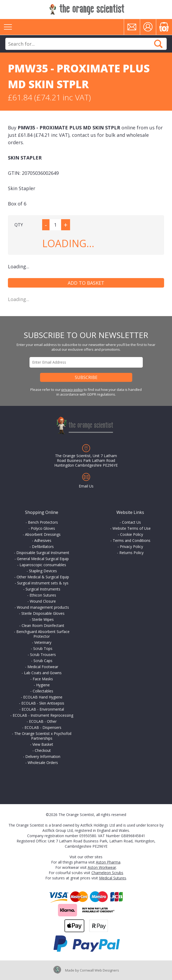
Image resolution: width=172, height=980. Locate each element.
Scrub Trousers (43, 655)
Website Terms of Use (132, 528)
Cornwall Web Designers (99, 970)
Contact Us (131, 522)
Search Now (158, 44)
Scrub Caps (43, 661)
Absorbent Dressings (43, 534)
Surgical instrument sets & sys (43, 583)
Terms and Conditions (132, 540)
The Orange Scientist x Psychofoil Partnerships (43, 736)
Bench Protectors (43, 522)
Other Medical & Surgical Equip (43, 577)
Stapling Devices (43, 571)
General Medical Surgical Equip (43, 559)
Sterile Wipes (43, 619)
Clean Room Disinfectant (43, 625)
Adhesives (43, 540)
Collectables (43, 691)
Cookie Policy (132, 534)
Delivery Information (43, 756)
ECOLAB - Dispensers (43, 727)
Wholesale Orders (43, 763)
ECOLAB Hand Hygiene (43, 697)
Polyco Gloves (43, 528)
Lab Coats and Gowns (43, 673)
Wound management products (43, 607)
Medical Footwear (43, 667)
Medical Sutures (113, 878)
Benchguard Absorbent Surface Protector (43, 634)
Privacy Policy (131, 547)
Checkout (43, 750)
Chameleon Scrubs (107, 873)
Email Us (86, 486)
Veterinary (43, 642)
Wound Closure (43, 601)
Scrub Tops (43, 648)
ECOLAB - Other (43, 721)
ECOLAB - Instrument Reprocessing (43, 715)
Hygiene (43, 685)
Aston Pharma (108, 862)
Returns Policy (131, 553)
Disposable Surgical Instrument (43, 553)
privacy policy (72, 390)
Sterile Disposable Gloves (43, 613)
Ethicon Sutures (43, 595)
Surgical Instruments (43, 589)
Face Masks (43, 679)
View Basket (43, 744)
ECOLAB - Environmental (43, 709)
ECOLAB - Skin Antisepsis (43, 703)
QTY (19, 225)
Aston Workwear (102, 867)
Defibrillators (43, 547)
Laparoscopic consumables (43, 565)
